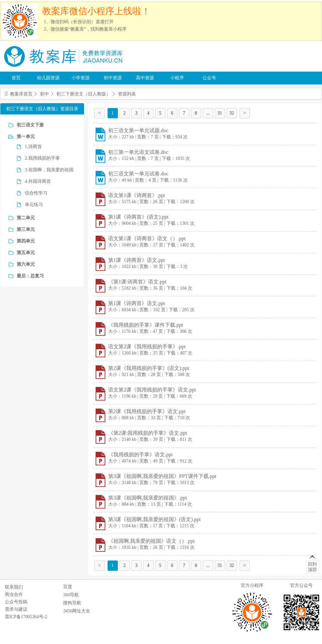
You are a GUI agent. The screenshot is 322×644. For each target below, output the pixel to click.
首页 (16, 78)
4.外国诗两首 (38, 181)
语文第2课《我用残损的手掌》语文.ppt (152, 390)
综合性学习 (36, 193)
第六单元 (26, 264)
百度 (68, 587)
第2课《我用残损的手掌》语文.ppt (147, 411)
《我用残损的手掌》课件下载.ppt (146, 325)
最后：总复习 (30, 276)
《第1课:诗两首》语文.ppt (137, 282)
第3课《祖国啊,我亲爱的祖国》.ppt (147, 498)
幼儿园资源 (48, 78)
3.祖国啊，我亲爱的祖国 (49, 170)
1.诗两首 (33, 147)
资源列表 (127, 94)
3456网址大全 (77, 611)
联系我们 (14, 587)
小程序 (177, 78)
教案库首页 (21, 94)
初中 (44, 94)
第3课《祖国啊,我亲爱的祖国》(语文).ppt (154, 519)
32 (232, 113)
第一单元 (26, 137)
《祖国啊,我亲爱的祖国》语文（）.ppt (151, 541)
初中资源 (113, 78)
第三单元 (26, 229)
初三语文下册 (30, 125)
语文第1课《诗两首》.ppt (137, 195)
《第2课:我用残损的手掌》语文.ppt (148, 433)
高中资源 (145, 78)
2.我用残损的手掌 (42, 158)
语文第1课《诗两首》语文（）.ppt (147, 238)
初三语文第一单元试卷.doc (138, 174)
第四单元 (26, 241)
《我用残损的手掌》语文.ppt (140, 455)
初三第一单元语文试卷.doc (138, 152)
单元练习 (34, 205)
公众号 (209, 78)
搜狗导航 (72, 603)
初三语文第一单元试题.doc (138, 130)
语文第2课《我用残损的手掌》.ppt (147, 347)
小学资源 (80, 78)
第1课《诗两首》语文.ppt (137, 260)
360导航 (71, 595)
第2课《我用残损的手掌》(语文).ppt (149, 368)
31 (220, 113)
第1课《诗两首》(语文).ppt (138, 217)
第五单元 (26, 253)
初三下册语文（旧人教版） (83, 94)
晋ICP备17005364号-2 (26, 617)
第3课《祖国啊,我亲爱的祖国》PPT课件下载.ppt (162, 476)
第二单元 (26, 218)
